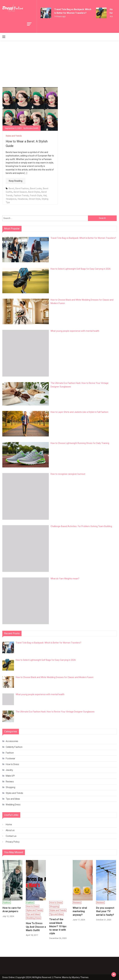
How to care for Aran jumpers (12, 909)
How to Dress (12, 764)
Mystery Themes (80, 977)
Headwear (23, 199)
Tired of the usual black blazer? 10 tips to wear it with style (58, 926)
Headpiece (11, 199)
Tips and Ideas (13, 799)
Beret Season (20, 192)
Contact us (11, 836)
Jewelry (9, 770)
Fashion (10, 752)
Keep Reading (16, 181)
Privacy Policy (13, 841)
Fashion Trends (21, 195)
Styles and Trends (14, 136)
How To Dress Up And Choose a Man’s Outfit (36, 926)
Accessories (12, 741)
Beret (11, 188)
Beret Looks (36, 188)
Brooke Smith (32, 128)
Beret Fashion (22, 188)
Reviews (10, 781)
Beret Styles (34, 192)
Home (9, 824)
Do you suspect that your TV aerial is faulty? (105, 911)
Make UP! (10, 775)
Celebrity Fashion (14, 747)
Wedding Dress (13, 804)
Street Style (35, 199)
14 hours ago (60, 16)
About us (10, 830)
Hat (45, 195)
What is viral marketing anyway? (80, 911)
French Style (36, 195)
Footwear (10, 758)
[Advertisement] (59, 64)
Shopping (10, 787)
